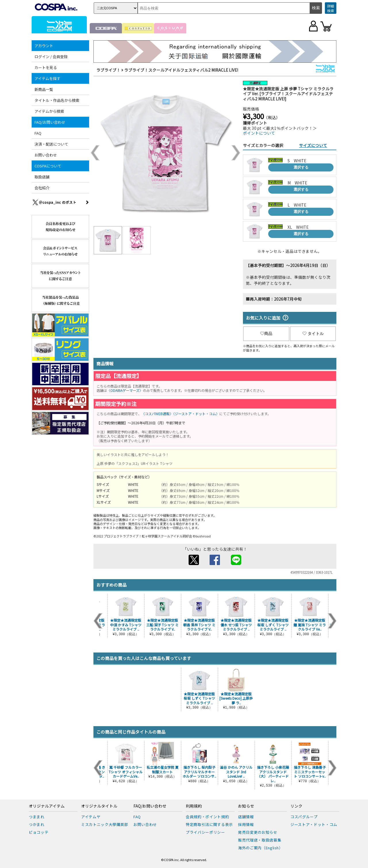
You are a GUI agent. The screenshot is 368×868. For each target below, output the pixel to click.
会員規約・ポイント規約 (207, 817)
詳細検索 (331, 8)
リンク (296, 806)
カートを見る (46, 67)
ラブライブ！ (108, 70)
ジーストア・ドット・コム (314, 824)
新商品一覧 (44, 89)
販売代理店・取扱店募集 (260, 840)
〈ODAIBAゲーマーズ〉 (125, 390)
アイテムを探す (47, 78)
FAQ (38, 133)
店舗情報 (246, 817)
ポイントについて (259, 133)
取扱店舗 (42, 177)
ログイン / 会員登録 (51, 57)
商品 (266, 333)
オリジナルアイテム (47, 806)
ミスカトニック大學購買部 (105, 824)
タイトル (313, 333)
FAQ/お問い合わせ (50, 122)
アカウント (44, 46)
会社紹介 (42, 188)
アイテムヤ (91, 817)
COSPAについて (48, 166)
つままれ (37, 817)
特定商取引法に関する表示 (209, 824)
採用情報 (246, 824)
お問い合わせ (46, 155)
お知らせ (246, 806)
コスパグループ (304, 817)
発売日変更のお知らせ (258, 832)
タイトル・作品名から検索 (57, 100)
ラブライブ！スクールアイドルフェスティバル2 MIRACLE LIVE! (181, 70)
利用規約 (194, 806)
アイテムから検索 (49, 111)
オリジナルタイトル (99, 806)
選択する (301, 167)
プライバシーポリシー (205, 832)
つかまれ (37, 824)
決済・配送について (51, 144)
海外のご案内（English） (260, 848)
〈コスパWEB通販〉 (157, 414)
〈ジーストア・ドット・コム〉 (196, 414)
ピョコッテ (39, 832)
